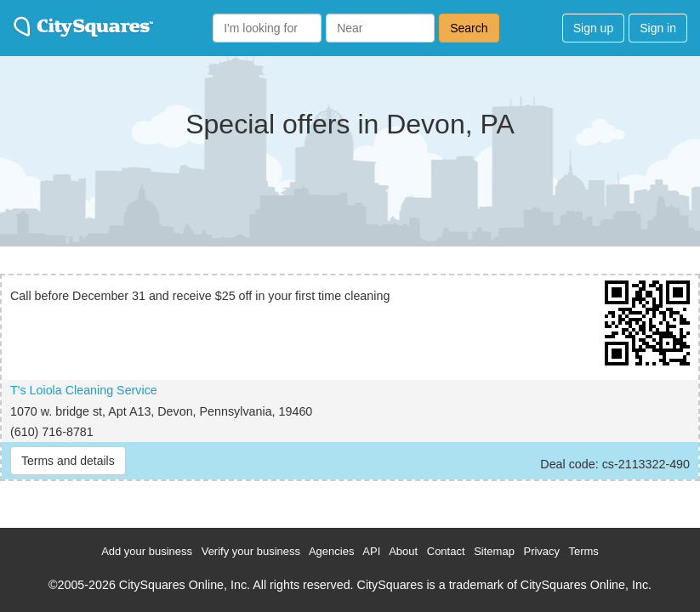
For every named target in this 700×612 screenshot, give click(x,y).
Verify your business (251, 551)
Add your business (147, 551)
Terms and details (68, 461)
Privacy (541, 551)
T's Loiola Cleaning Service (84, 390)
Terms (583, 551)
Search (469, 28)
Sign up (593, 28)
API (371, 551)
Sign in (658, 28)
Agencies (331, 551)
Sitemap (494, 551)
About (403, 551)
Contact (446, 551)
